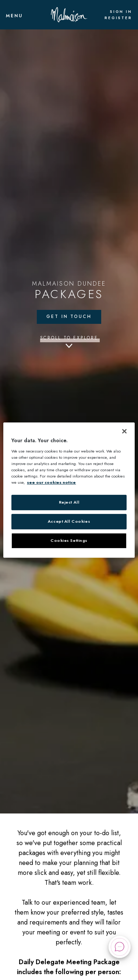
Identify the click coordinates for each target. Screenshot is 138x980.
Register (118, 18)
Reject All (69, 502)
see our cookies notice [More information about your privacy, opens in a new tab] (51, 482)
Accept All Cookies (69, 521)
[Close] (124, 431)
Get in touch (69, 316)
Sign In (121, 12)
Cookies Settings (69, 540)
